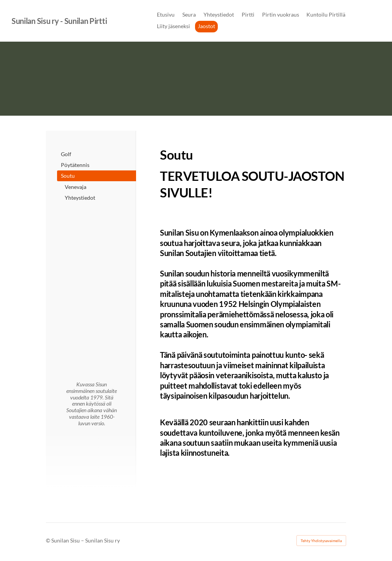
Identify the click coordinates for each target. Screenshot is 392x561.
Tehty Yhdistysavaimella (321, 541)
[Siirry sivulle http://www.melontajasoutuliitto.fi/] (92, 268)
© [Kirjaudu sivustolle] (49, 540)
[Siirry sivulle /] (92, 229)
